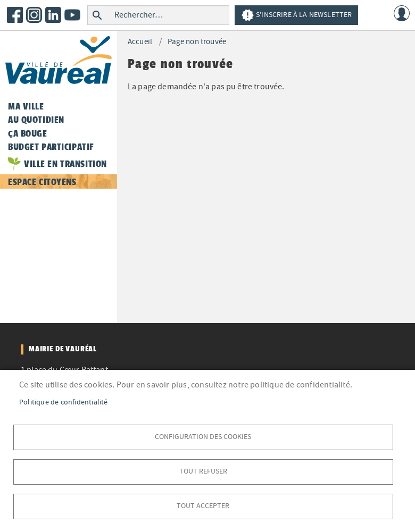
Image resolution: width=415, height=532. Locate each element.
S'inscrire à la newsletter (296, 15)
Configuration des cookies (203, 437)
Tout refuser (203, 471)
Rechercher (97, 15)
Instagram (34, 15)
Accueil (140, 42)
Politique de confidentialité (64, 402)
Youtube (72, 15)
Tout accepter (203, 506)
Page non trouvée (197, 42)
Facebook (15, 15)
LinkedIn (53, 15)
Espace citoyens (42, 182)
